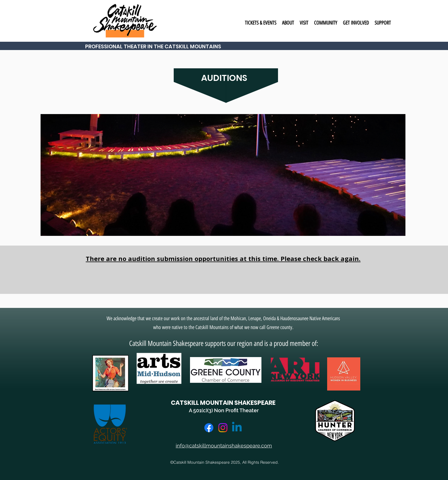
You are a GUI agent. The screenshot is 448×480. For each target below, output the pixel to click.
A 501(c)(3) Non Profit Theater (224, 410)
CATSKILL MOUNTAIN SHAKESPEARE (223, 403)
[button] (261, 23)
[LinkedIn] (237, 428)
